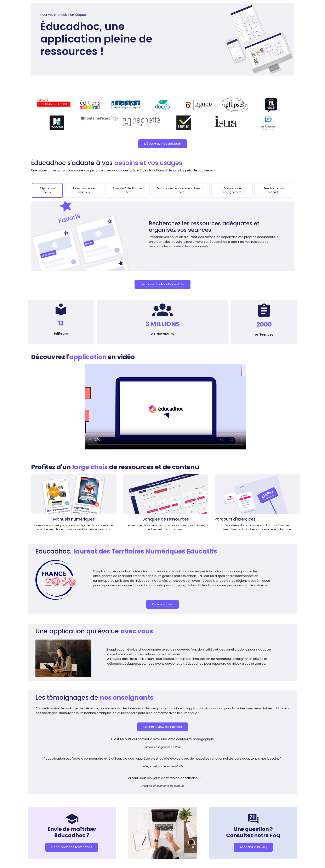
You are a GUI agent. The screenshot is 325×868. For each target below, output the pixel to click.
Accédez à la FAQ (253, 847)
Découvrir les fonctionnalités (163, 284)
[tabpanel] (162, 236)
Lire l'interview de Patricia (163, 727)
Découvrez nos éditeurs (162, 144)
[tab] (47, 190)
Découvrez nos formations (72, 847)
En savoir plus (162, 604)
